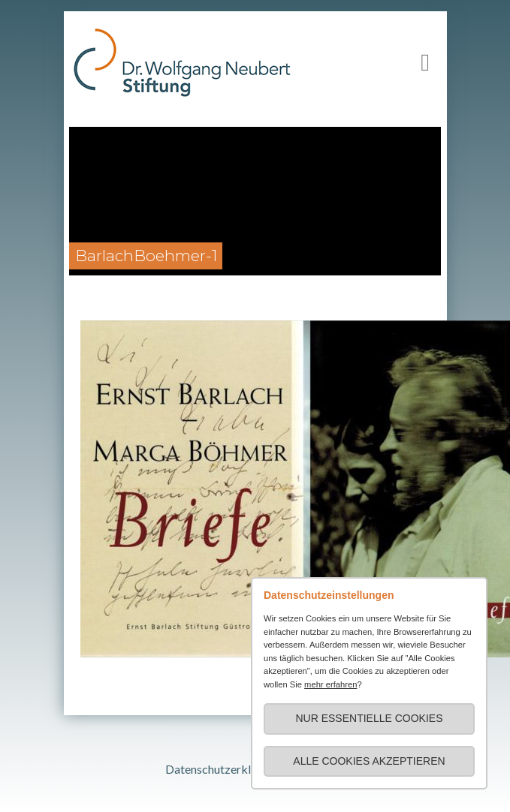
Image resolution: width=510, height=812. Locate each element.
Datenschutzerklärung (223, 769)
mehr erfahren (330, 684)
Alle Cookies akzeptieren (369, 761)
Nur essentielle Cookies (369, 718)
